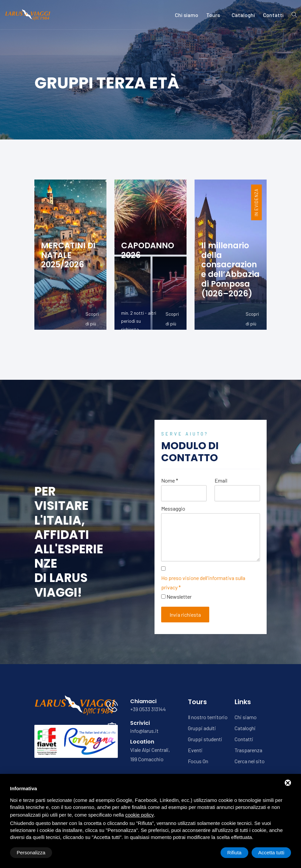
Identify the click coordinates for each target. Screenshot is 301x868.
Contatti (273, 15)
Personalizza (31, 852)
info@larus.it (144, 731)
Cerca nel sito (250, 761)
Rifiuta (234, 852)
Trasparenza (248, 750)
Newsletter (179, 597)
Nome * (170, 480)
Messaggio (173, 508)
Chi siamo (187, 15)
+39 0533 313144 (148, 709)
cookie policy (139, 815)
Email (221, 480)
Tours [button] (215, 15)
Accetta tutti (271, 852)
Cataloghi (243, 15)
